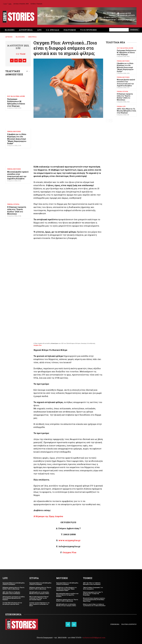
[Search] (134, 30)
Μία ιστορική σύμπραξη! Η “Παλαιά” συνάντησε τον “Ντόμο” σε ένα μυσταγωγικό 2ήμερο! (39, 598)
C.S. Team (21, 54)
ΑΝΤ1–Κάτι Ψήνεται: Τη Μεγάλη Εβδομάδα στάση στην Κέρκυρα (126, 111)
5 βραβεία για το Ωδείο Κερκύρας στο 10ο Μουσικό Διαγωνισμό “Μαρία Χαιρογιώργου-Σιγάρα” (17, 139)
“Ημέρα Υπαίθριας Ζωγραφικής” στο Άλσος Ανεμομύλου (93, 588)
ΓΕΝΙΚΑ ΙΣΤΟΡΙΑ (13, 204)
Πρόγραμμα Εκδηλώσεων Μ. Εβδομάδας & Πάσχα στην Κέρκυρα (16, 102)
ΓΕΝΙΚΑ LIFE (121, 106)
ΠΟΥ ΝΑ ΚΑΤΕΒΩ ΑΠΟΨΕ (16, 96)
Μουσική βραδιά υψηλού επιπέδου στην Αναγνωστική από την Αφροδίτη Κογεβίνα (18, 175)
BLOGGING (20, 37)
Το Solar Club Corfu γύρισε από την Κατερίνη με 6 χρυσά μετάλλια (12, 604)
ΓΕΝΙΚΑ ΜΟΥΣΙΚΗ (14, 131)
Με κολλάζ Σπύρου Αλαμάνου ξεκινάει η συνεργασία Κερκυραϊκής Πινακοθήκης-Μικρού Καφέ (94, 600)
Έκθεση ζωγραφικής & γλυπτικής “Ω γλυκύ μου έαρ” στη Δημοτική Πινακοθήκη (93, 594)
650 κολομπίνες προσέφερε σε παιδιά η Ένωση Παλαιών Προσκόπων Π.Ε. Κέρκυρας (14, 598)
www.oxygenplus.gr (70, 540)
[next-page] (111, 121)
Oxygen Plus (38, 345)
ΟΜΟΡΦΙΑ (32, 37)
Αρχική (9, 37)
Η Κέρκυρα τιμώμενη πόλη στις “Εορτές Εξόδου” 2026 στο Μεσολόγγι (17, 210)
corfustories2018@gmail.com (94, 638)
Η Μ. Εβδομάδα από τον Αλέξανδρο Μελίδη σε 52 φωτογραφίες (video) (39, 593)
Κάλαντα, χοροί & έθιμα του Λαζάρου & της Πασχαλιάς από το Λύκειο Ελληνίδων (94, 605)
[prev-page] (107, 121)
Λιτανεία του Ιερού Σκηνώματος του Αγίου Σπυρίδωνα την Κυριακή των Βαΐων (39, 604)
